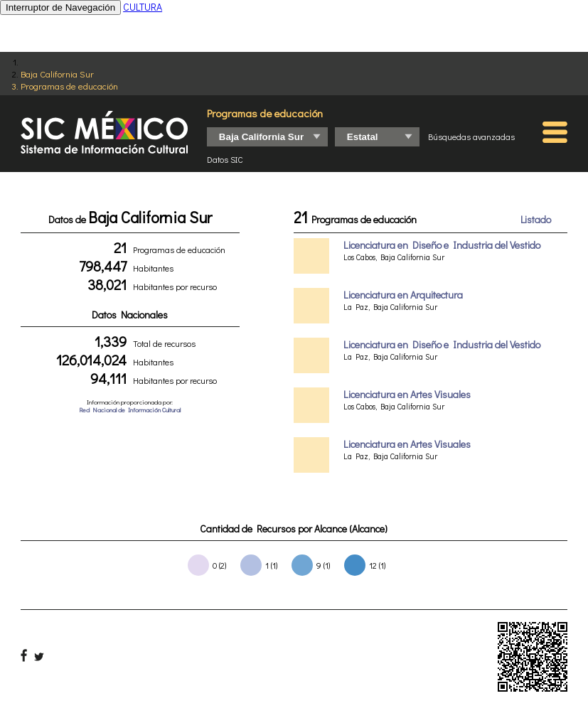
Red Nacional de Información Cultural (130, 410)
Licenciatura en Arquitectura (403, 295)
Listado (536, 219)
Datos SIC (225, 159)
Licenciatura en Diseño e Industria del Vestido (442, 245)
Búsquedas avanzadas (471, 136)
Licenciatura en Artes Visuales (407, 394)
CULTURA (143, 7)
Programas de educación (69, 86)
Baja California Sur (57, 74)
